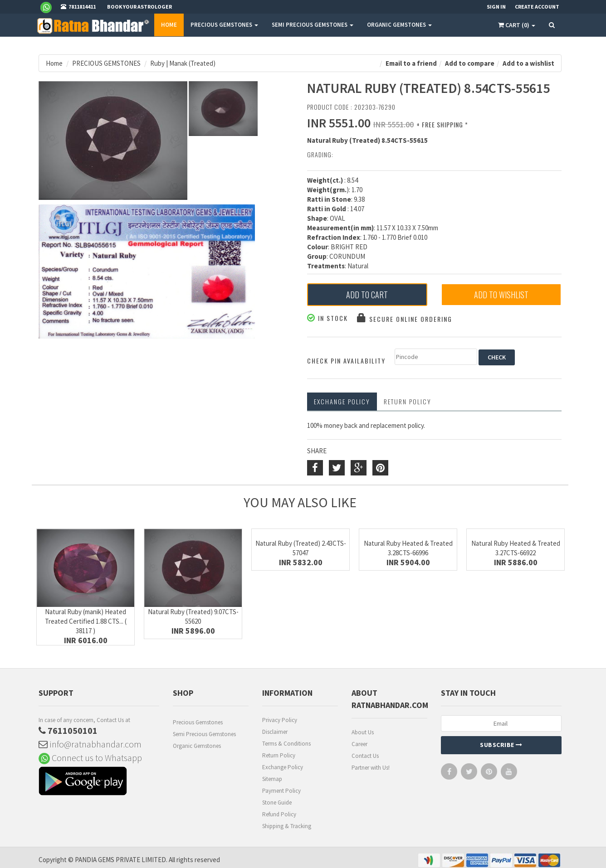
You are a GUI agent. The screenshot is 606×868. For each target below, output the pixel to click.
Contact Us (365, 756)
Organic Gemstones (197, 746)
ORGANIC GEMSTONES (399, 25)
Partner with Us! (371, 768)
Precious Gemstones (198, 722)
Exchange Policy (342, 401)
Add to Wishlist (501, 295)
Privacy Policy (280, 720)
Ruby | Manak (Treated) (183, 63)
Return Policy (279, 755)
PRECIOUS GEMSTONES (224, 25)
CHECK (497, 357)
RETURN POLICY (408, 401)
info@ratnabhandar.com (90, 744)
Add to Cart (367, 295)
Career (359, 744)
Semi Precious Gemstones (204, 734)
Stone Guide (277, 803)
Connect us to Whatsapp (90, 758)
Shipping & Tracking (287, 826)
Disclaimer (275, 732)
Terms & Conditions (286, 744)
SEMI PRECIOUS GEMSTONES (313, 25)
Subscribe (501, 745)
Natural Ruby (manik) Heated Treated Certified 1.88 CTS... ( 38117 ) (86, 621)
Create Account (537, 7)
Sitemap (272, 779)
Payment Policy (281, 791)
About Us (363, 732)
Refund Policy (279, 814)
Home (169, 25)
